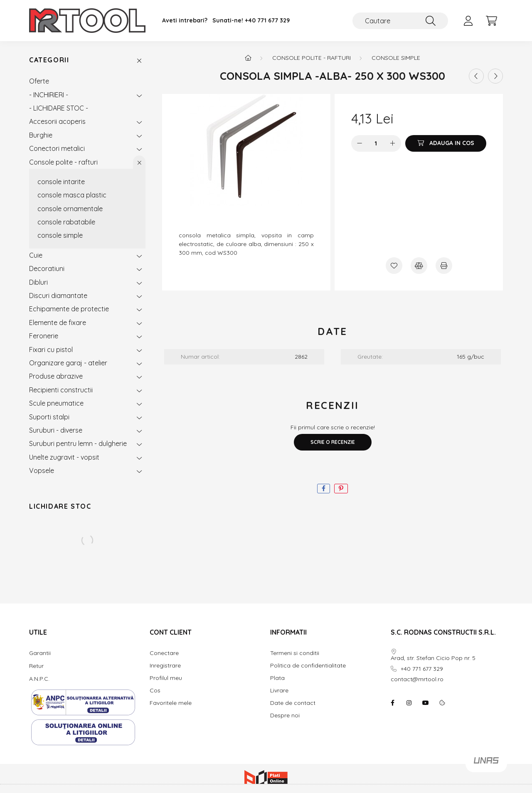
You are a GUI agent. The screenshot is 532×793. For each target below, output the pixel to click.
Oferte (39, 81)
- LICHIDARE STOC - (59, 108)
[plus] (393, 143)
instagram (409, 703)
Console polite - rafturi (63, 162)
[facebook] (324, 489)
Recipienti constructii (61, 390)
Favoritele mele (171, 703)
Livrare (279, 691)
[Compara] (419, 266)
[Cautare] (400, 21)
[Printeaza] (444, 266)
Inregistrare (165, 666)
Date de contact (293, 703)
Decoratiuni (47, 268)
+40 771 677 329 (267, 21)
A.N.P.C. (39, 679)
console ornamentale (70, 209)
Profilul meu (166, 678)
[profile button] (468, 21)
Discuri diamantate (58, 296)
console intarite (61, 182)
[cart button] (491, 21)
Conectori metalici (57, 148)
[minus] (360, 143)
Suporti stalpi (49, 417)
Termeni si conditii (295, 653)
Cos (155, 691)
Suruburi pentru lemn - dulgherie (78, 443)
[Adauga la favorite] (394, 266)
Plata (277, 678)
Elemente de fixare (58, 323)
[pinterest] (341, 489)
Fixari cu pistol (51, 350)
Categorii (49, 60)
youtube (426, 703)
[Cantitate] (376, 143)
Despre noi (285, 715)
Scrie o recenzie (333, 442)
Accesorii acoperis (57, 121)
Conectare (164, 653)
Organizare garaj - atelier (68, 363)
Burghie (41, 135)
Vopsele (42, 470)
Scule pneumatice (56, 403)
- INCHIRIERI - (49, 95)
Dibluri (38, 282)
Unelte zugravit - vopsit (64, 457)
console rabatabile (66, 222)
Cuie (36, 255)
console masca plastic (72, 195)
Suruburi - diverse (56, 430)
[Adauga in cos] (446, 143)
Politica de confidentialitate (308, 666)
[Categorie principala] (248, 58)
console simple (60, 235)
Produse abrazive (56, 376)
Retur (36, 666)
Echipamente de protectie (69, 309)
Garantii (40, 653)
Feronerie (44, 336)
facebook (392, 703)
